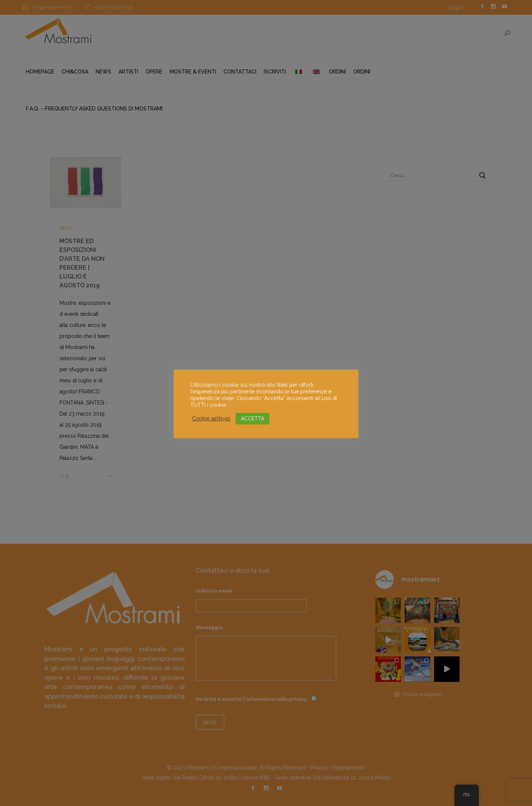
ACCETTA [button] (253, 419)
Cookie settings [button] (211, 418)
